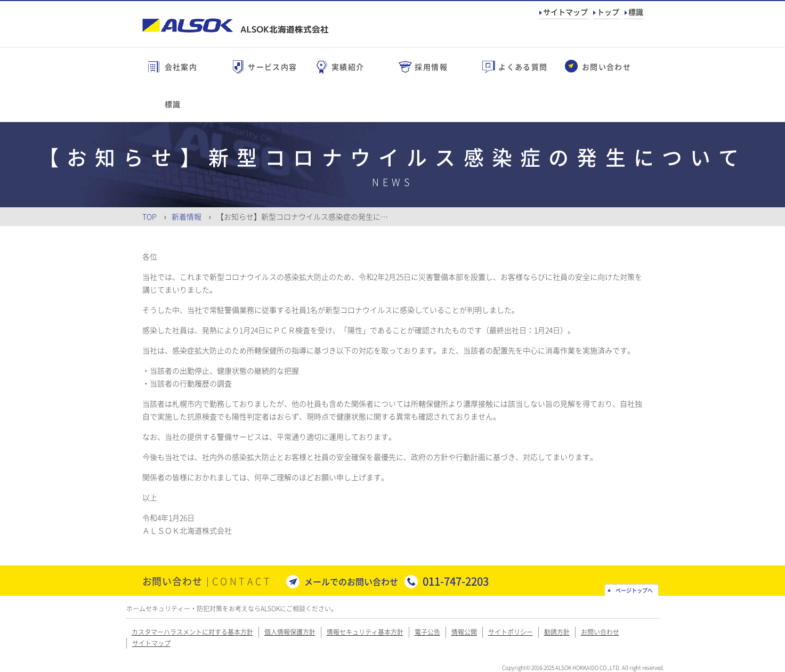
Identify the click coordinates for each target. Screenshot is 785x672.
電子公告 (427, 632)
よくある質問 (523, 67)
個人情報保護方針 (290, 632)
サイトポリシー (511, 632)
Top (149, 216)
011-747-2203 (456, 581)
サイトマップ (565, 12)
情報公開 (464, 632)
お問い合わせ (606, 67)
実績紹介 (348, 67)
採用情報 (431, 67)
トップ (608, 12)
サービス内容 (272, 67)
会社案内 (181, 67)
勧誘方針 (557, 632)
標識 (636, 12)
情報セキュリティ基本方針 (365, 632)
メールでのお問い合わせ (351, 581)
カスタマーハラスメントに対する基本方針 (192, 632)
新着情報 (187, 216)
